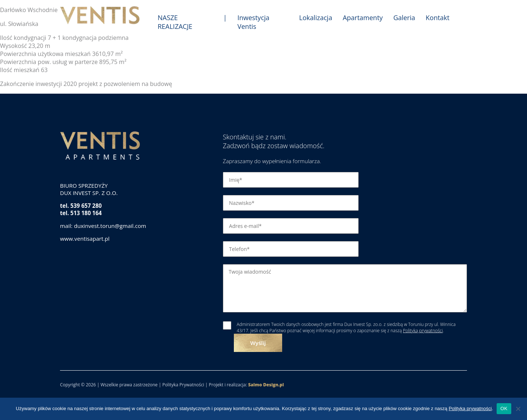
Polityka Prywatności (183, 385)
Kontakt (438, 18)
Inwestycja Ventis (253, 22)
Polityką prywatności (423, 331)
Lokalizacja (315, 18)
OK (504, 408)
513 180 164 (86, 213)
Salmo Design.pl (266, 385)
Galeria (404, 18)
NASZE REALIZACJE (175, 22)
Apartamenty (362, 18)
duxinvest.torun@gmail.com (110, 226)
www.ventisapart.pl (85, 239)
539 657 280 (86, 206)
